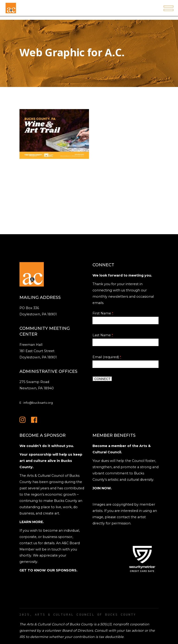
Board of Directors (78, 631)
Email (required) (107, 357)
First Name (103, 313)
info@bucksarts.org (38, 403)
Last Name (103, 335)
